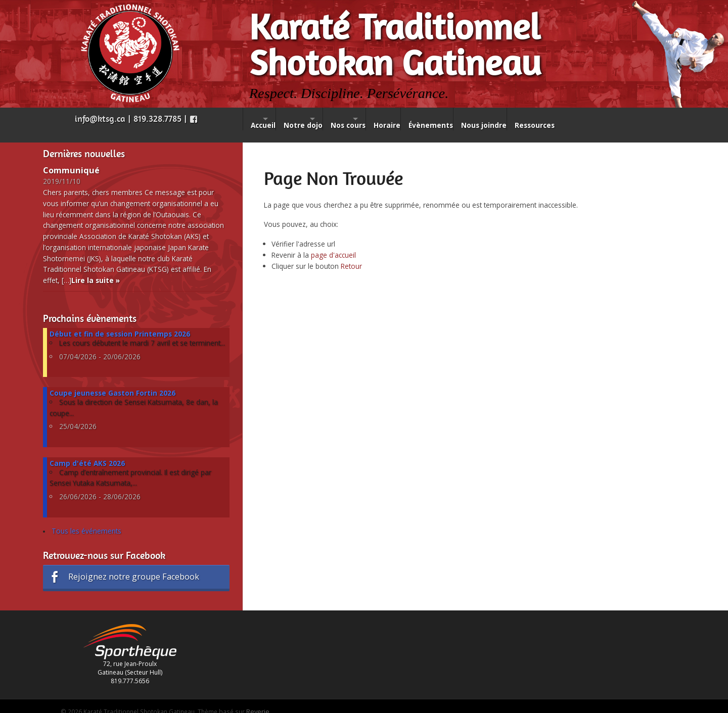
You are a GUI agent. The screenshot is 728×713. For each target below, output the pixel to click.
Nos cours (383, 119)
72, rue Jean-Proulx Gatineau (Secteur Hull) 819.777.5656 (130, 649)
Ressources (610, 119)
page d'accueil (333, 243)
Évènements (491, 119)
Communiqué (71, 158)
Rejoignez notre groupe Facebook (123, 565)
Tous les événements (86, 519)
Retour (351, 254)
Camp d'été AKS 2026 (87, 451)
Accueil (263, 119)
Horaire (440, 119)
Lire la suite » (96, 268)
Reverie (258, 699)
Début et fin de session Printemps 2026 (120, 322)
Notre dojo (321, 119)
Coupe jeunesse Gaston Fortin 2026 (112, 381)
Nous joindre (552, 119)
